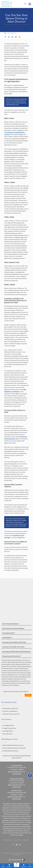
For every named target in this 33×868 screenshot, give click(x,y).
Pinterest (19, 37)
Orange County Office (16, 779)
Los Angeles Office (17, 765)
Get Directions (16, 774)
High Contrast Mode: (15, 860)
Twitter (9, 37)
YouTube (17, 845)
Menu (16, 866)
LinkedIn (12, 37)
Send (28, 695)
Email (16, 37)
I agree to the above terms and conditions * (16, 691)
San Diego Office (16, 790)
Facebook (5, 37)
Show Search (25, 4)
